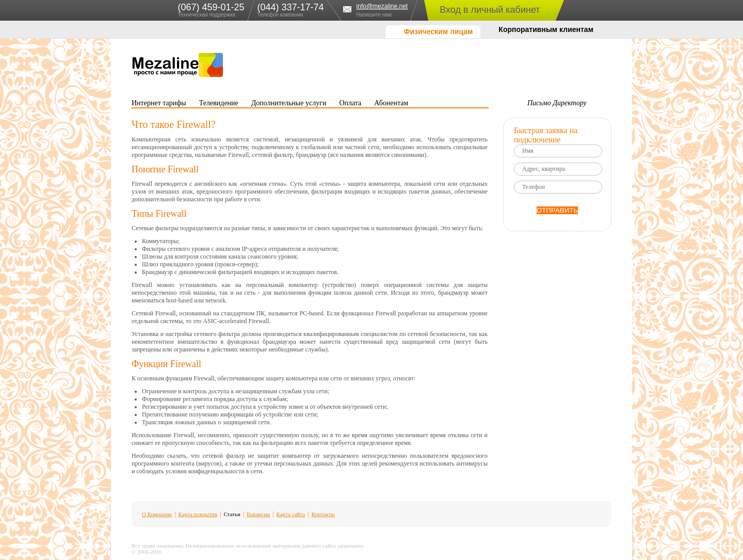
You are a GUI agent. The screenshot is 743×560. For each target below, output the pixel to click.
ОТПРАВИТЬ (557, 210)
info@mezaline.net (382, 6)
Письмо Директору (557, 103)
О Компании (157, 514)
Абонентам (391, 103)
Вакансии (258, 514)
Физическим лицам (438, 31)
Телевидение (219, 103)
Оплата (350, 103)
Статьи (232, 514)
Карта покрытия (198, 514)
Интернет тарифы (159, 103)
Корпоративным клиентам (546, 29)
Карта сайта (290, 514)
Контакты (323, 514)
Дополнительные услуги (289, 103)
